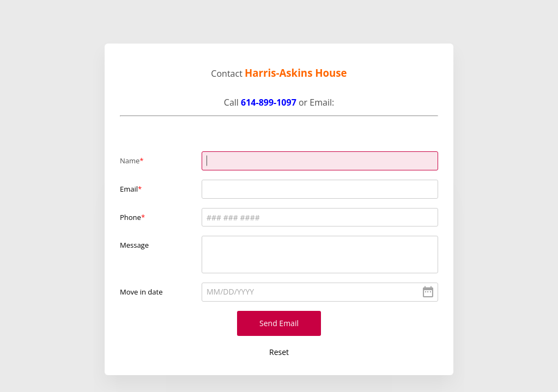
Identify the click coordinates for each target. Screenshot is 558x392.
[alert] (320, 292)
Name (130, 161)
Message (134, 245)
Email (129, 189)
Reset (279, 352)
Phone (131, 217)
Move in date (141, 292)
